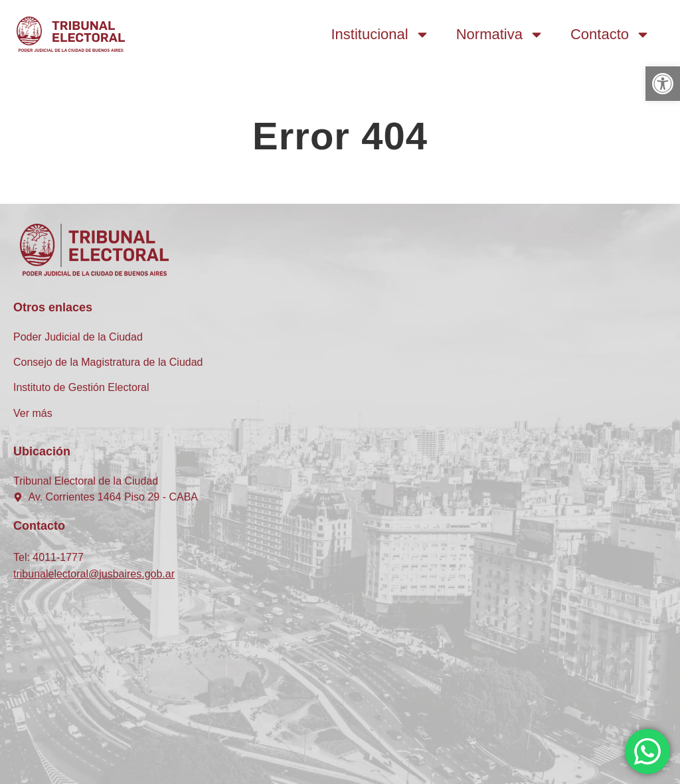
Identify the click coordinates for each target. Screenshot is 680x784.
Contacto (610, 35)
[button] (663, 84)
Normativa (500, 35)
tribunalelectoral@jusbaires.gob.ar (94, 574)
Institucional (381, 35)
